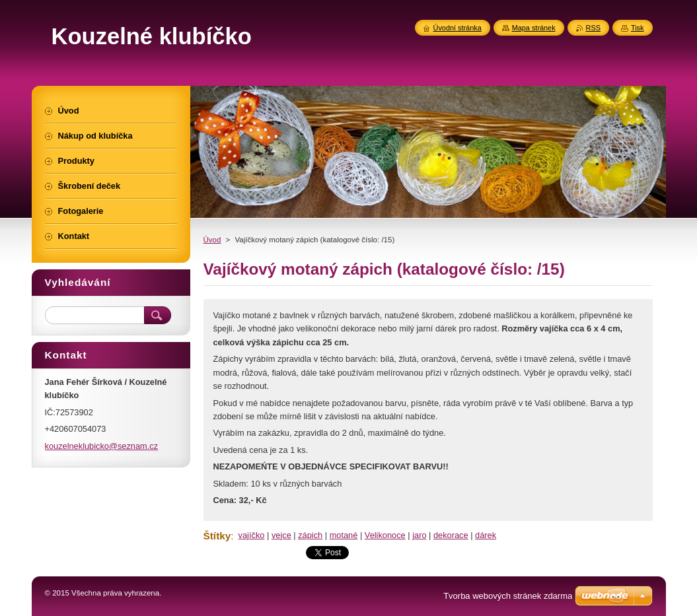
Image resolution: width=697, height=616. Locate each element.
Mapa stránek (534, 28)
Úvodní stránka (458, 28)
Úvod (212, 240)
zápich (310, 535)
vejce (281, 535)
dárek (486, 535)
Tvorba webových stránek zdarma (508, 596)
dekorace (451, 535)
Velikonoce (385, 535)
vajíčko (252, 535)
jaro (419, 535)
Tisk (638, 28)
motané (344, 535)
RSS (593, 28)
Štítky (217, 536)
